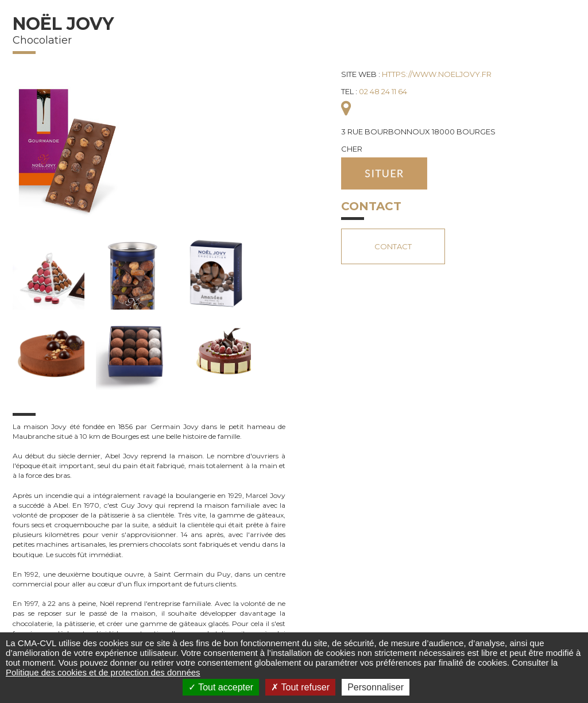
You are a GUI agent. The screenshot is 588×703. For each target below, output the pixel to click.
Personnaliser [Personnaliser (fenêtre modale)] (376, 687)
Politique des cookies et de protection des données (103, 672)
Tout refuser (300, 687)
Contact (393, 246)
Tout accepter (221, 687)
